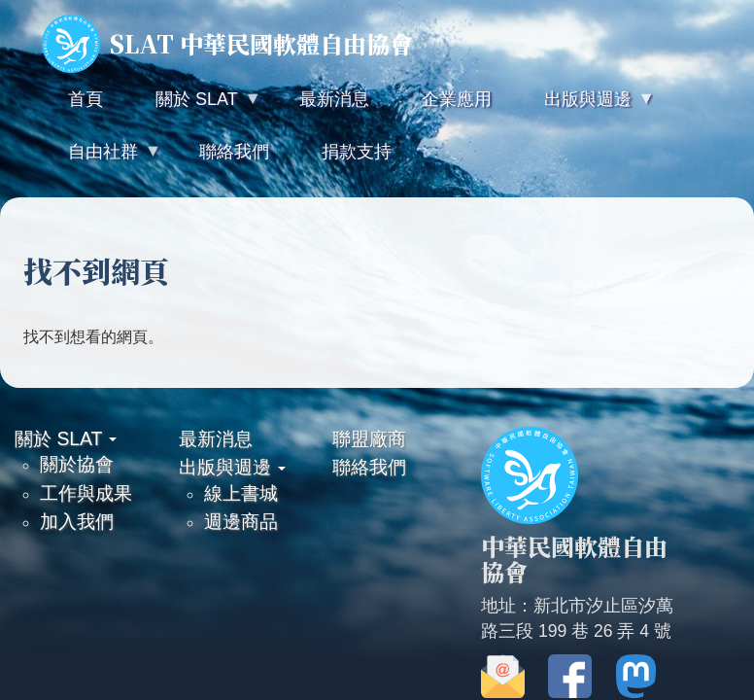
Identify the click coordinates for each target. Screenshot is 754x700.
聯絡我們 (369, 467)
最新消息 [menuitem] (334, 99)
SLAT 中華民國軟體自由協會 (227, 44)
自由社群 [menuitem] (101, 160)
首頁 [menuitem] (86, 99)
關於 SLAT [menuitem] (194, 107)
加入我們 (77, 521)
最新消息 (216, 438)
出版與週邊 (232, 467)
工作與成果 (86, 493)
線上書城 (241, 493)
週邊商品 (241, 521)
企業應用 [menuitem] (457, 99)
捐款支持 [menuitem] (357, 152)
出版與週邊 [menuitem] (586, 107)
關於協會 (77, 464)
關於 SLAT (66, 438)
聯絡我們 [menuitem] (234, 152)
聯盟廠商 (369, 438)
